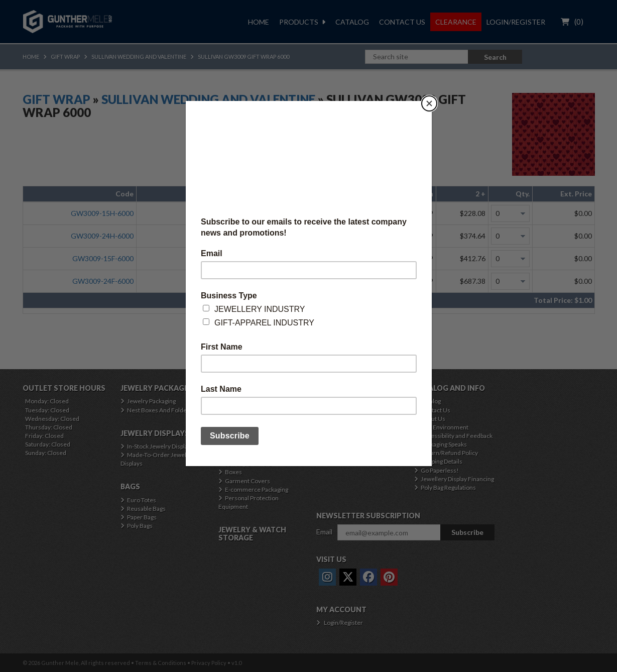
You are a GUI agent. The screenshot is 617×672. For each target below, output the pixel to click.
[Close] (429, 103)
